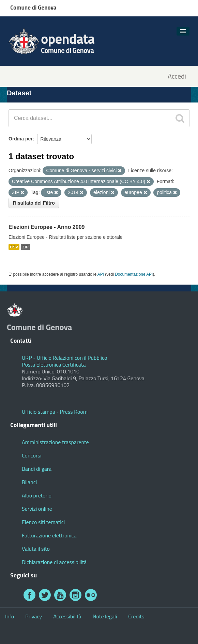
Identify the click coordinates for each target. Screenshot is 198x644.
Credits (136, 616)
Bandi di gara (37, 469)
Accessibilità (67, 616)
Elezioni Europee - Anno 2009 (47, 227)
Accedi (177, 76)
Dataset (19, 93)
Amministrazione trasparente (55, 442)
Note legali (105, 616)
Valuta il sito (36, 549)
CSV (14, 247)
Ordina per (21, 139)
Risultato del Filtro (34, 203)
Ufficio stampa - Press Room (55, 412)
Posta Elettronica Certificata (54, 365)
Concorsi (32, 455)
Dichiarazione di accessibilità (54, 562)
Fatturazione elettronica (49, 535)
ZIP (25, 247)
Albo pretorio (37, 495)
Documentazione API (134, 274)
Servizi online (37, 509)
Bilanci (29, 482)
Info (10, 616)
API (101, 274)
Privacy (34, 616)
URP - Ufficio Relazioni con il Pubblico (64, 358)
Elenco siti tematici (43, 522)
